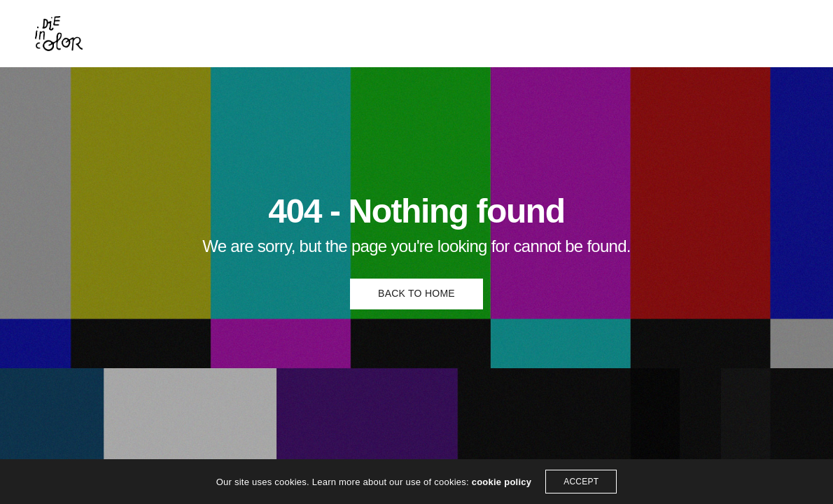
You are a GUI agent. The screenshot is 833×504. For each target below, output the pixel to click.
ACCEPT (581, 482)
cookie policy (502, 482)
